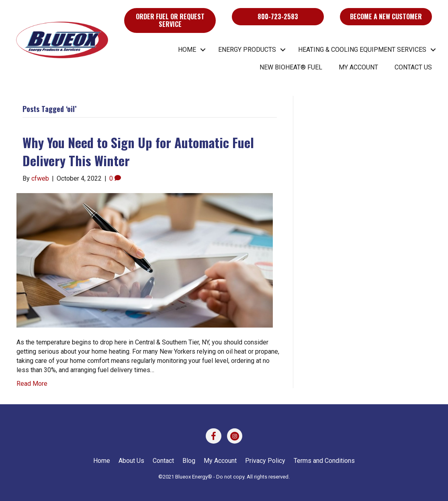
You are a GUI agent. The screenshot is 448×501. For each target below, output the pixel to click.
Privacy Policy (265, 461)
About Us (131, 461)
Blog (189, 461)
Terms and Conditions (324, 461)
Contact (163, 461)
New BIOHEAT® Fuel (291, 67)
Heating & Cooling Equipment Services (362, 50)
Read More (32, 384)
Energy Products (247, 50)
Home (187, 50)
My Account (358, 67)
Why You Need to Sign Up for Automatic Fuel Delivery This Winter (138, 151)
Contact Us (413, 67)
